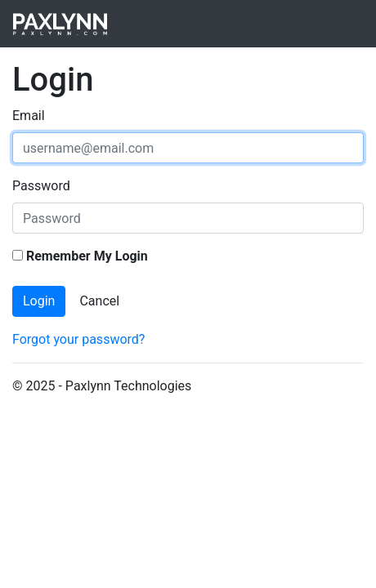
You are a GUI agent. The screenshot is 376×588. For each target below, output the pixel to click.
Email (29, 116)
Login (39, 301)
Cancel (99, 301)
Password (41, 186)
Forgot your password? (78, 339)
